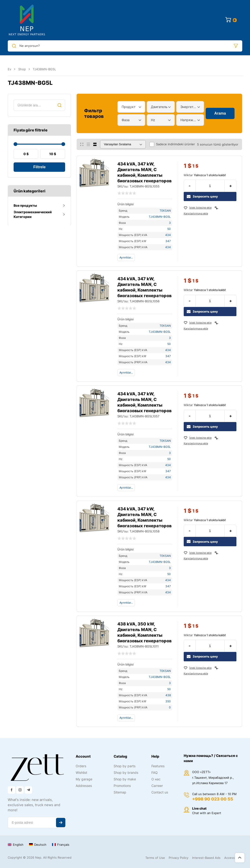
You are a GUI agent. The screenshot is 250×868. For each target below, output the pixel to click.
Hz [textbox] (153, 120)
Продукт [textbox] (129, 107)
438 (168, 695)
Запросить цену (202, 196)
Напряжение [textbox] (189, 120)
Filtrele (39, 167)
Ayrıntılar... (126, 257)
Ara (60, 105)
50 (169, 229)
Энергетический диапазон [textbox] (189, 107)
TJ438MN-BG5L (160, 217)
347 (168, 241)
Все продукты (25, 205)
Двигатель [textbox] (159, 107)
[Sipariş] (123, 144)
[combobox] (131, 107)
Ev (9, 69)
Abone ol (61, 823)
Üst (240, 858)
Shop (22, 69)
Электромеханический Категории (33, 214)
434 (168, 235)
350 (168, 701)
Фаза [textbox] (126, 120)
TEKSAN (165, 211)
